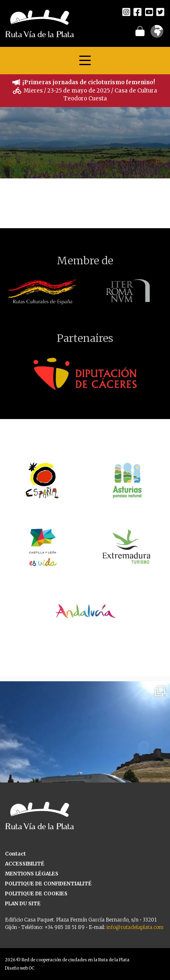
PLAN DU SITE (23, 903)
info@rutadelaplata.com (135, 927)
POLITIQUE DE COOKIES (36, 893)
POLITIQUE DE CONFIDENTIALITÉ (48, 884)
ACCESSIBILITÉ (25, 864)
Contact (15, 854)
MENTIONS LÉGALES (32, 874)
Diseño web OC (20, 968)
